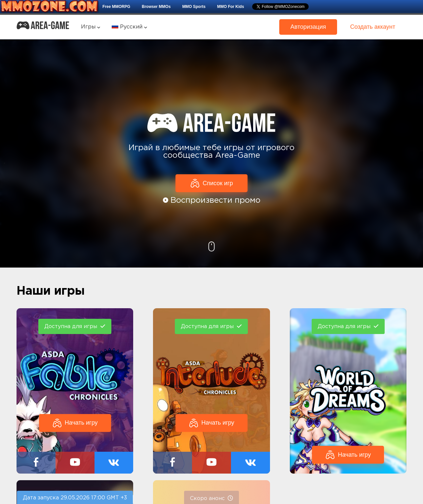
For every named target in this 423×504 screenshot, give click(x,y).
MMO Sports (194, 7)
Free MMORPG (116, 7)
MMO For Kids (231, 7)
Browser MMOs (156, 7)
